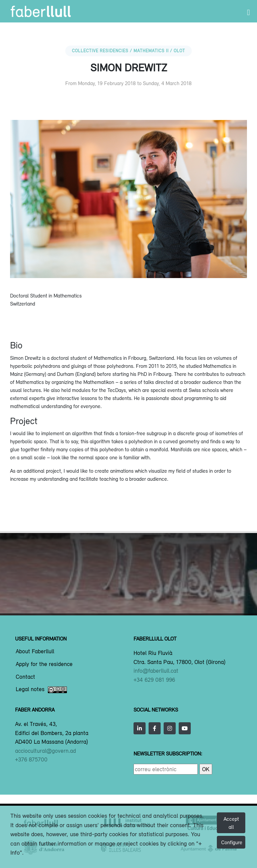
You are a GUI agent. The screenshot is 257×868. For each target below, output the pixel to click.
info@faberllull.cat (156, 671)
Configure (232, 842)
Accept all (231, 823)
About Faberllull (35, 652)
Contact (25, 677)
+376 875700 (31, 759)
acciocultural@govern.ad (46, 751)
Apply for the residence (44, 664)
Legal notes (41, 690)
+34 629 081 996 (154, 680)
